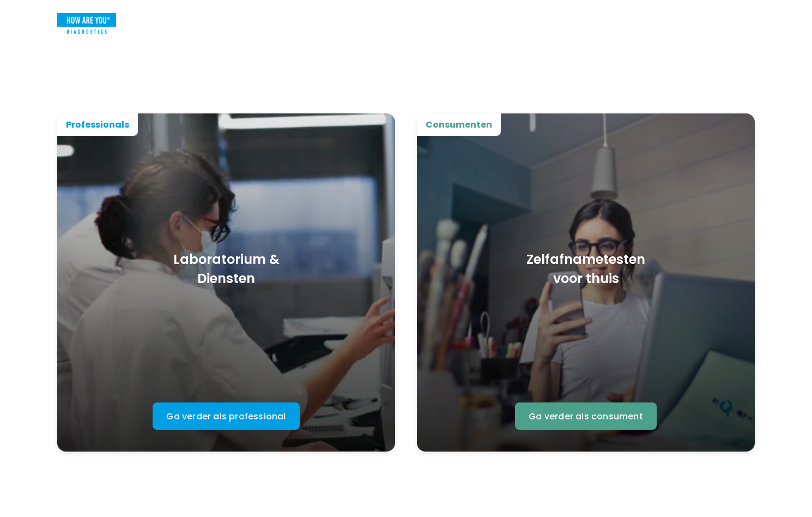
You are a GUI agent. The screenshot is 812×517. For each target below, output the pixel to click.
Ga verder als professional (226, 416)
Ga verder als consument (586, 416)
